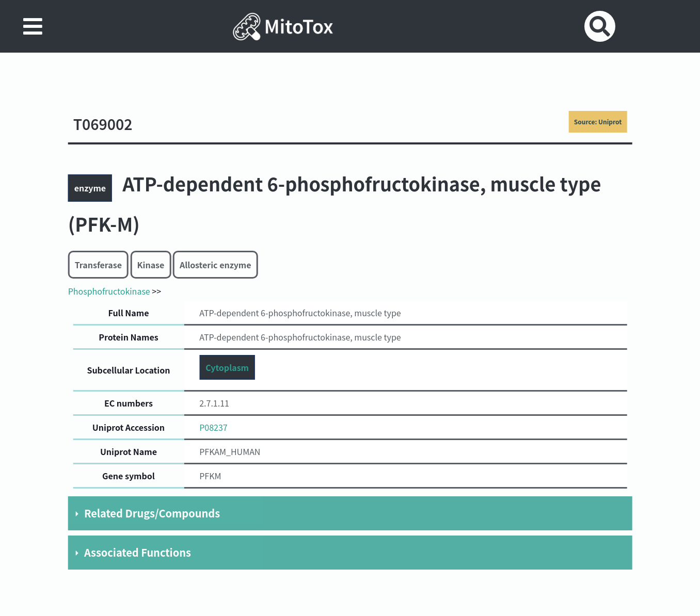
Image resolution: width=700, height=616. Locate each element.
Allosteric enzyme (216, 265)
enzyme (90, 188)
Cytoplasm (227, 367)
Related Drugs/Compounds (152, 513)
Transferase (98, 265)
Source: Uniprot (598, 121)
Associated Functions (138, 552)
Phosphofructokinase (109, 291)
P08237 (213, 427)
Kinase (151, 265)
